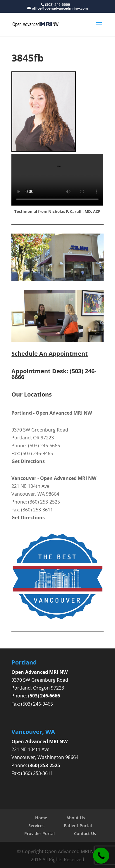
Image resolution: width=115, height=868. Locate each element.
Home (41, 818)
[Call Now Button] (101, 856)
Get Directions (28, 461)
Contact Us (85, 833)
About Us (76, 818)
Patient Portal (78, 826)
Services (36, 826)
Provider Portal (40, 833)
